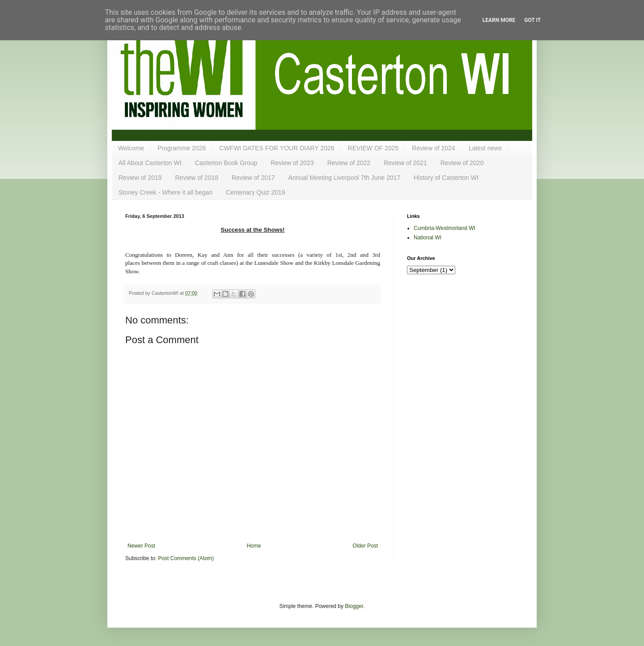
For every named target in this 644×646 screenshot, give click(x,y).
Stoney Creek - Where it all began (165, 192)
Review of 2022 (349, 163)
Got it (532, 20)
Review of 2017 (253, 178)
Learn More (499, 20)
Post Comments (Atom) (186, 558)
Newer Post (141, 546)
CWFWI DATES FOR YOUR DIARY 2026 (277, 148)
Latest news (485, 148)
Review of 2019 (140, 178)
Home (254, 546)
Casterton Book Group (226, 163)
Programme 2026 (182, 148)
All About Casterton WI (150, 163)
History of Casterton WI (446, 178)
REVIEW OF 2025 (373, 148)
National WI (428, 238)
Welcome (131, 148)
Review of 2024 (434, 148)
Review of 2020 (462, 163)
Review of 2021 (405, 163)
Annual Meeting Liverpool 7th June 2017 (345, 178)
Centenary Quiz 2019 (255, 192)
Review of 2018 (197, 178)
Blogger (354, 606)
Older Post (365, 546)
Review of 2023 (292, 163)
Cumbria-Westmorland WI (445, 228)
